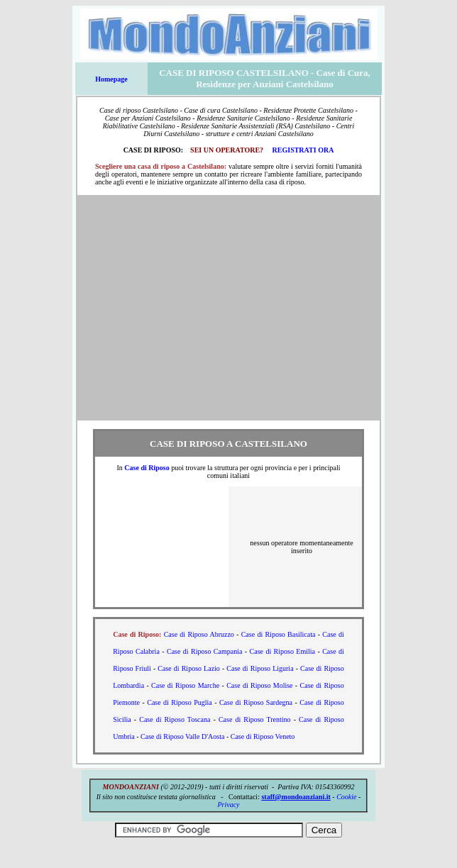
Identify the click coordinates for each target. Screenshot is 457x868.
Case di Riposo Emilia (282, 651)
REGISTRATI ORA (303, 150)
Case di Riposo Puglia (179, 702)
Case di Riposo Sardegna (256, 702)
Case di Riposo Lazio (189, 668)
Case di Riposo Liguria (260, 668)
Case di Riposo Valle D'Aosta (182, 736)
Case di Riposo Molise (259, 685)
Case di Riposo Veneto (263, 736)
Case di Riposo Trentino (255, 719)
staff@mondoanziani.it (296, 797)
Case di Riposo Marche (185, 685)
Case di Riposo (147, 468)
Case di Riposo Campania (204, 651)
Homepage (111, 79)
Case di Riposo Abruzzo (199, 634)
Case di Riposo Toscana (175, 719)
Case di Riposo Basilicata (279, 634)
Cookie (346, 797)
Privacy (228, 805)
